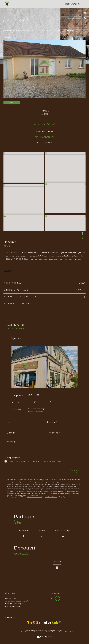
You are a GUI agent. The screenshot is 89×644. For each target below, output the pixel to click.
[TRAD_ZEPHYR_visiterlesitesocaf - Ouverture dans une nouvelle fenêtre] (34, 623)
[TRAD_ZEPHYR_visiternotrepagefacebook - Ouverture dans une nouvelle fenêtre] (51, 598)
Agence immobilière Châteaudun (17, 30)
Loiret (41, 30)
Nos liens (55, 632)
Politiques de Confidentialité (34, 497)
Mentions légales (39, 632)
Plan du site (29, 632)
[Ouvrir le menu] (85, 4)
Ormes (48, 30)
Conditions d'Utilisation (51, 497)
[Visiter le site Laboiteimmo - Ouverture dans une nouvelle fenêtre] (45, 636)
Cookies (72, 632)
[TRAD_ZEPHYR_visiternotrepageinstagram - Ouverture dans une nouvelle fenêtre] (57, 598)
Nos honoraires (19, 632)
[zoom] (24, 154)
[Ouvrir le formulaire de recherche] (73, 4)
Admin (48, 632)
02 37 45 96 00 (34, 395)
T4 (61, 30)
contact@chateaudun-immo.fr (40, 402)
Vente (34, 30)
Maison (56, 30)
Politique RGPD (64, 632)
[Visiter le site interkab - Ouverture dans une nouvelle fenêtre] (52, 622)
